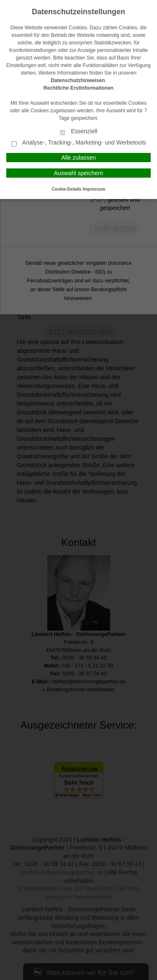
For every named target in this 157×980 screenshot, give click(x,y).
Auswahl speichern (79, 173)
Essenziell (79, 132)
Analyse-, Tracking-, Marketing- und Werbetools (79, 143)
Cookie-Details (67, 189)
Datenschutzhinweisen (78, 80)
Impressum (94, 189)
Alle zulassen (78, 158)
